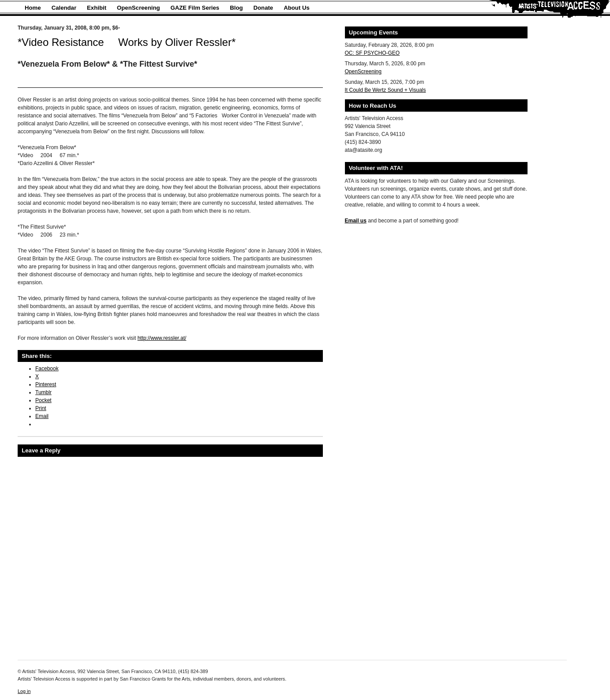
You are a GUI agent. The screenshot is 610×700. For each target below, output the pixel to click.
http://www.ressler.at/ (162, 338)
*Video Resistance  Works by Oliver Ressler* (127, 42)
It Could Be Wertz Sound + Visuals (385, 90)
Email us (356, 221)
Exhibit (97, 8)
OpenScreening (138, 8)
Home (33, 8)
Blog (236, 8)
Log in (24, 691)
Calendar (64, 8)
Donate (264, 8)
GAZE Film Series (195, 8)
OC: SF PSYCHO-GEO (372, 53)
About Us (297, 8)
